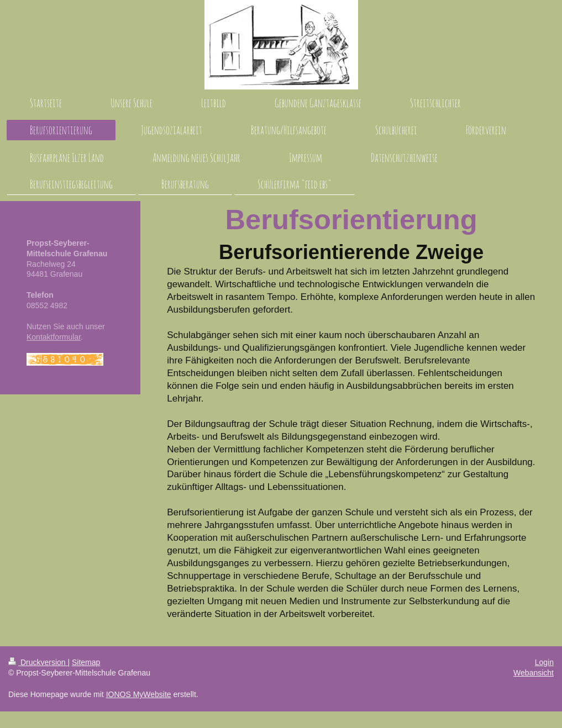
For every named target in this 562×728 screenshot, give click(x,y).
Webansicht (534, 673)
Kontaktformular (54, 337)
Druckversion (38, 662)
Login (544, 662)
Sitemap (86, 662)
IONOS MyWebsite (139, 694)
